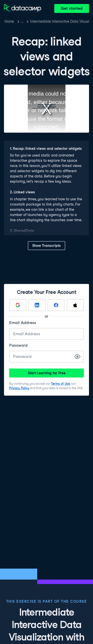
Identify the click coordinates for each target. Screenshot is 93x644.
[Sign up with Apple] (75, 305)
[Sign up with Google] (18, 305)
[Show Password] (77, 357)
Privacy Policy (19, 388)
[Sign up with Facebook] (56, 305)
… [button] (22, 21)
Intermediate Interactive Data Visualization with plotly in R (60, 21)
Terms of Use (61, 384)
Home (9, 21)
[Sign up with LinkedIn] (37, 305)
